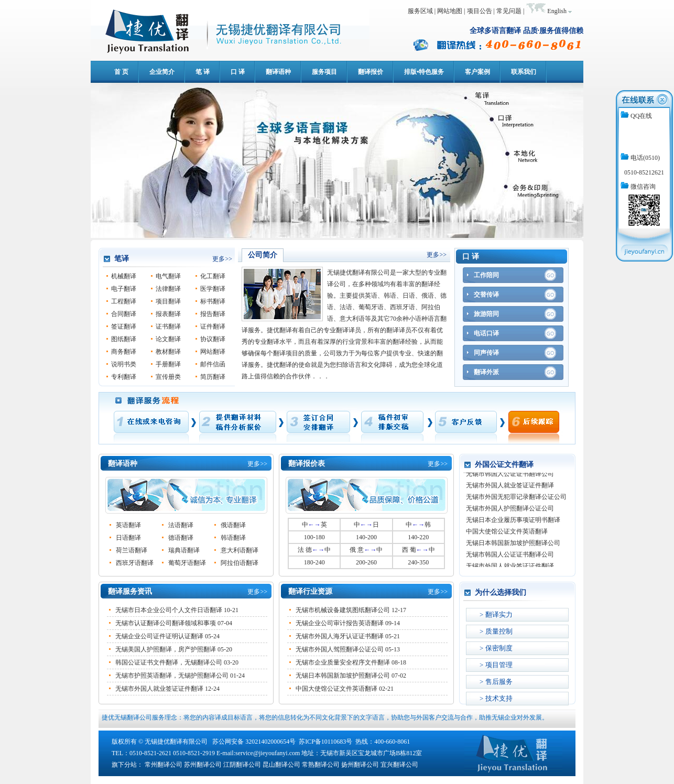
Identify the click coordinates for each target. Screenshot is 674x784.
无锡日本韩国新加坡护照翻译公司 (343, 676)
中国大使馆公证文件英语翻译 (336, 689)
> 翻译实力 (496, 614)
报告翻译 (213, 314)
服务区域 (420, 11)
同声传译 (486, 353)
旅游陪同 (486, 314)
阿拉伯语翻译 (240, 563)
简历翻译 (213, 377)
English (557, 11)
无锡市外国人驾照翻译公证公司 (340, 649)
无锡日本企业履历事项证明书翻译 (513, 521)
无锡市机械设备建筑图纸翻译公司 (343, 610)
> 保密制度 (496, 648)
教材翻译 (168, 352)
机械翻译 (124, 276)
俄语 (428, 296)
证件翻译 (213, 326)
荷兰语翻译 (132, 550)
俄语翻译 (233, 525)
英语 (371, 296)
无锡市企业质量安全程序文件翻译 (343, 662)
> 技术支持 (496, 698)
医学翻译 (213, 289)
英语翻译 (128, 525)
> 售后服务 (496, 682)
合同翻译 (124, 314)
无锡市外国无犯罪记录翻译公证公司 (516, 498)
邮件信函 (213, 364)
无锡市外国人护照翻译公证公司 (510, 510)
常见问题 (509, 11)
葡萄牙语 (371, 307)
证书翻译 (168, 326)
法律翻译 (168, 289)
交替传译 (486, 295)
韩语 (390, 296)
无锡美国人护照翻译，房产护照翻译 (166, 649)
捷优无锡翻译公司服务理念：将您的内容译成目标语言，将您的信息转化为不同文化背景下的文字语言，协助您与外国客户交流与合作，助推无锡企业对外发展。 (325, 717)
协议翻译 (213, 339)
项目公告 (480, 11)
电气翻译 (168, 276)
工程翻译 (124, 301)
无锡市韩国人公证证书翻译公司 (510, 475)
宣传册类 (168, 377)
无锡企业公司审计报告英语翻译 (340, 623)
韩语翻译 (233, 538)
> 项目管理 (496, 665)
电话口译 (486, 333)
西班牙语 (403, 307)
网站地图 (450, 11)
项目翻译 (168, 301)
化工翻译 (213, 276)
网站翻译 (213, 352)
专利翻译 (124, 377)
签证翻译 (124, 326)
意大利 (349, 319)
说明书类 (124, 364)
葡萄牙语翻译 (187, 563)
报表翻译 (168, 314)
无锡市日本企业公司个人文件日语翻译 (169, 610)
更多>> (222, 259)
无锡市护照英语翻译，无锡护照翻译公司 (172, 676)
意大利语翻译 (240, 550)
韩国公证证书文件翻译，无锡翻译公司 (169, 662)
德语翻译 (181, 538)
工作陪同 (486, 275)
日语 (409, 296)
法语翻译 (181, 525)
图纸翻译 (124, 339)
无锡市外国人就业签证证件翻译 (159, 689)
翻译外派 (486, 372)
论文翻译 (168, 339)
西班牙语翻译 (135, 563)
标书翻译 (213, 301)
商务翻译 (124, 352)
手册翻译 (168, 364)
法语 (346, 307)
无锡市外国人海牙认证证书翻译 (340, 636)
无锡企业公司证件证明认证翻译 (159, 636)
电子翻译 (124, 289)
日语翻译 (128, 538)
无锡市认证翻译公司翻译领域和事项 (166, 623)
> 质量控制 (496, 631)
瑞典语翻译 (184, 550)
